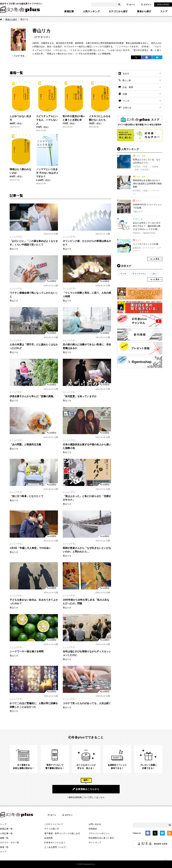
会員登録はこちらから (86, 789)
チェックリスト (139, 274)
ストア (164, 11)
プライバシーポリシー (99, 833)
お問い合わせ (95, 824)
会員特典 (48, 838)
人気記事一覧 (6, 833)
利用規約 (93, 829)
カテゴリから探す (118, 11)
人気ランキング (91, 11)
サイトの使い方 (52, 829)
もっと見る (155, 259)
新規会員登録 (163, 4)
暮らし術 (127, 80)
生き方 (126, 74)
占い (155, 274)
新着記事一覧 (6, 829)
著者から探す (144, 11)
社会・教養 (128, 87)
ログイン (146, 5)
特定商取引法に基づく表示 (101, 838)
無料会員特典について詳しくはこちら (87, 797)
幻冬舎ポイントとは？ (55, 842)
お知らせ (127, 108)
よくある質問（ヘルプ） (56, 847)
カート (131, 5)
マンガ (126, 101)
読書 (125, 94)
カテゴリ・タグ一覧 (10, 842)
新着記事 (69, 11)
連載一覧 (4, 838)
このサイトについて (54, 824)
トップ (3, 824)
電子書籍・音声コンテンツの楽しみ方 (62, 833)
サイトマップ (95, 842)
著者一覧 (4, 847)
